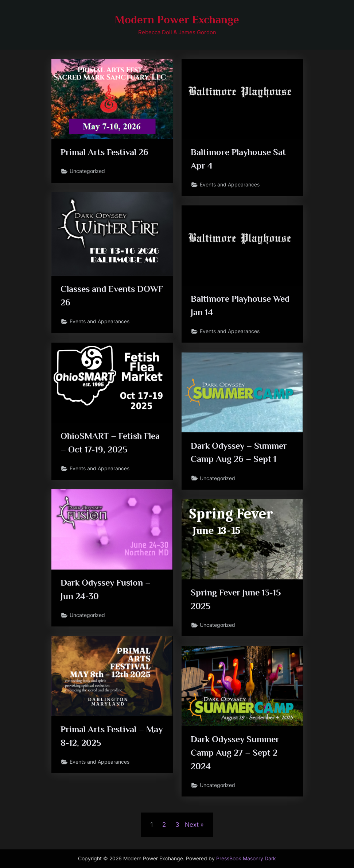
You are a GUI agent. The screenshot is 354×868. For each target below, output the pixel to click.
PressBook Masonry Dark (246, 859)
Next (192, 825)
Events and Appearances (230, 185)
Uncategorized (88, 172)
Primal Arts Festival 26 (105, 152)
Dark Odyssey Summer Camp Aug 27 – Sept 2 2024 (237, 753)
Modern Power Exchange (177, 20)
